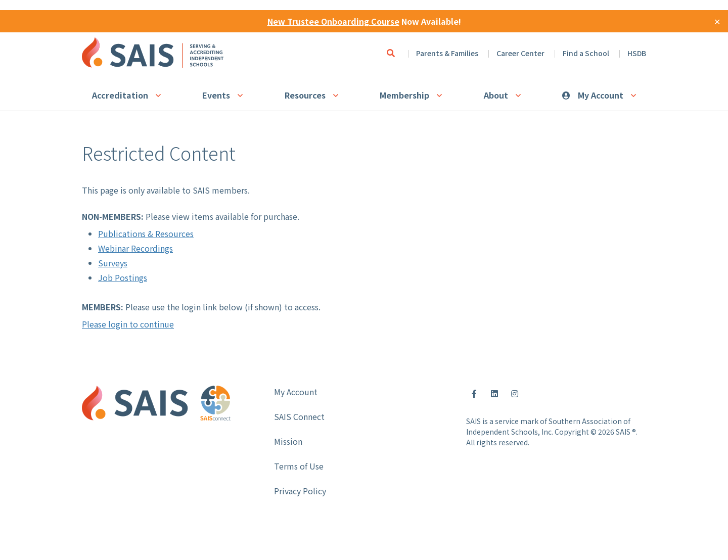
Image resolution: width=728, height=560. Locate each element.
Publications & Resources (146, 234)
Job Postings (123, 277)
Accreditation (120, 95)
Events (216, 95)
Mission (288, 441)
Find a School (586, 53)
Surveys (113, 263)
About (496, 95)
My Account (601, 95)
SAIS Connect (299, 416)
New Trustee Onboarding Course (333, 21)
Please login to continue (128, 324)
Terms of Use (299, 466)
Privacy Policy (300, 491)
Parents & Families (447, 53)
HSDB (637, 53)
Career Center (520, 53)
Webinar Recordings (135, 248)
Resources (305, 95)
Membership (404, 95)
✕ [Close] (717, 21)
